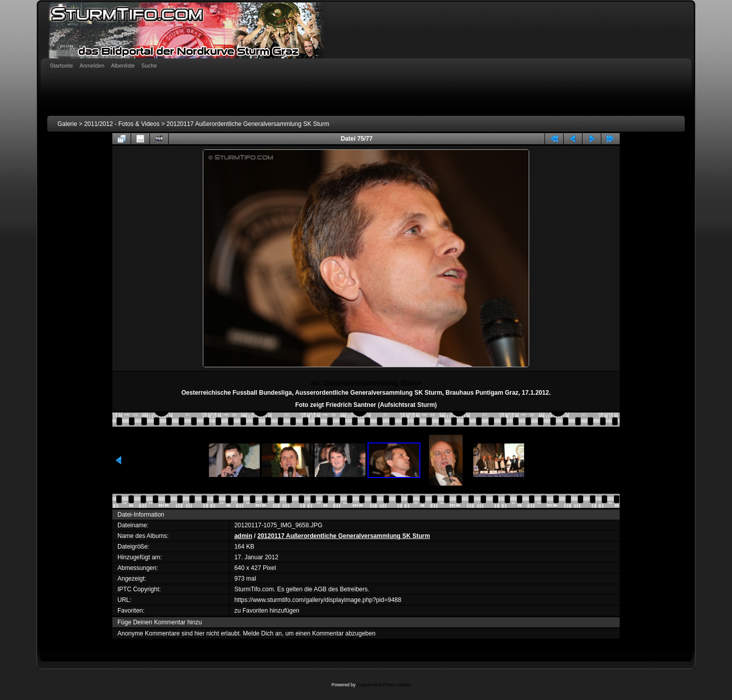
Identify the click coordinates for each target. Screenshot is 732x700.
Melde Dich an (263, 633)
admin (243, 536)
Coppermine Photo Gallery (384, 685)
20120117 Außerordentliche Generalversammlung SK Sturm (248, 124)
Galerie (67, 124)
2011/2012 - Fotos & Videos (122, 124)
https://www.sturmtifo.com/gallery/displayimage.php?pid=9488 (318, 600)
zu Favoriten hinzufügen (267, 611)
